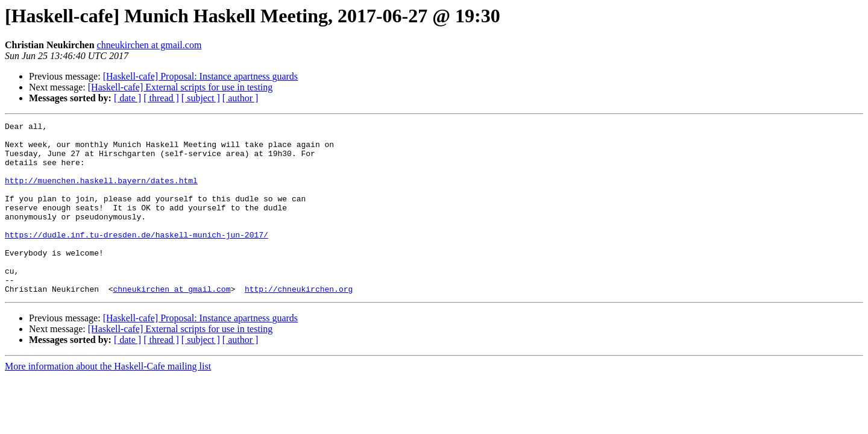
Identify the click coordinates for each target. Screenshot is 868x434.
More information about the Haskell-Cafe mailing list (108, 401)
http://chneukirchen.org (299, 323)
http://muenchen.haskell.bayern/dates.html (101, 193)
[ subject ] (201, 98)
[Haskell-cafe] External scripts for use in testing (181, 87)
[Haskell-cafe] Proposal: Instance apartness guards (200, 76)
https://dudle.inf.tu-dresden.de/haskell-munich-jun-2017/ (137, 258)
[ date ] (127, 98)
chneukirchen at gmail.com (149, 45)
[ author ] (241, 98)
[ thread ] (161, 98)
